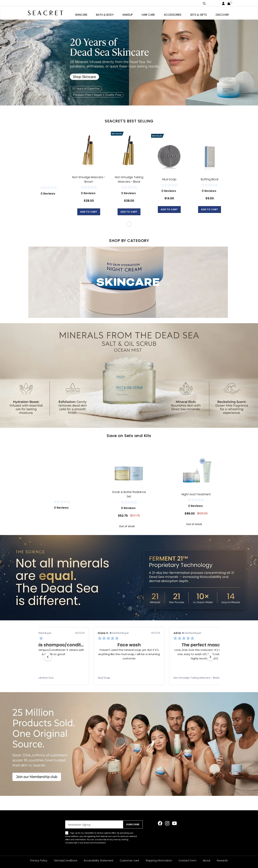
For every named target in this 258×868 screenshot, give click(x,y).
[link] (53, 676)
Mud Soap (169, 178)
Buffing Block (210, 178)
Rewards (222, 861)
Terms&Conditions (66, 861)
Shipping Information (159, 861)
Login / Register (224, 3)
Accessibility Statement (99, 861)
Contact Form (187, 861)
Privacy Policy (39, 861)
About (207, 861)
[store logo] (47, 12)
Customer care (129, 861)
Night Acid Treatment (196, 493)
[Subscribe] (132, 824)
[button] (48, 656)
